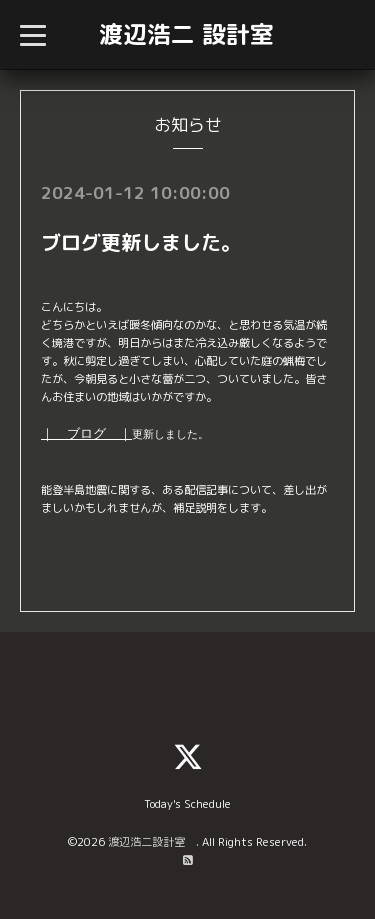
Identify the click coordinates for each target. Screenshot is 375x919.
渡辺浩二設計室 (152, 842)
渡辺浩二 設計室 (186, 34)
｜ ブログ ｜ (86, 433)
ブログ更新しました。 (141, 242)
